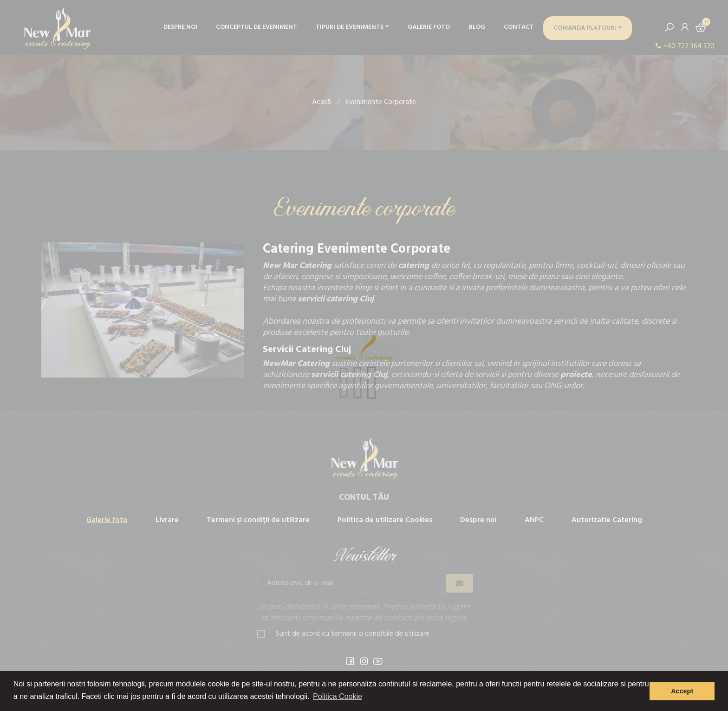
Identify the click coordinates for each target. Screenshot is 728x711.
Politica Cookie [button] (338, 696)
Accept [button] (682, 691)
